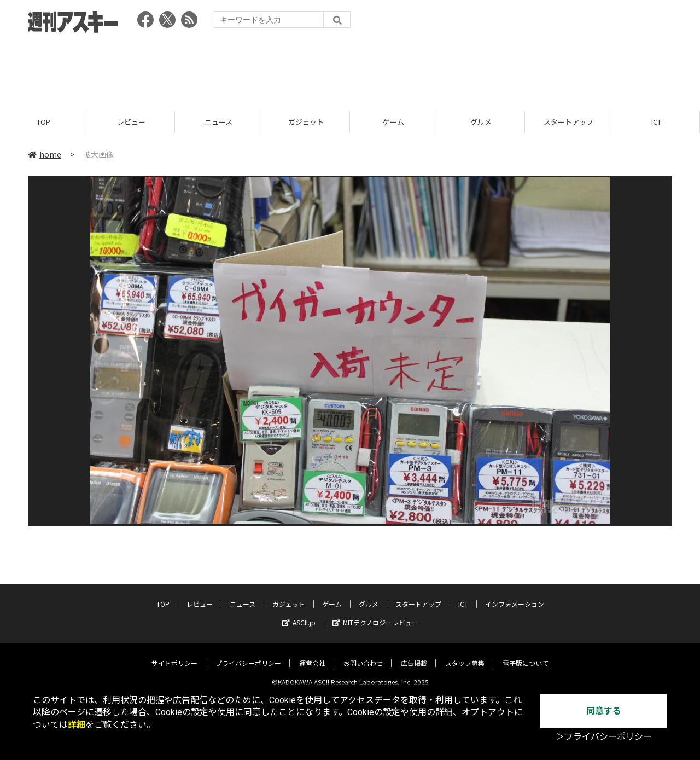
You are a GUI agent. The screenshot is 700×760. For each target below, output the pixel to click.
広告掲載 (414, 655)
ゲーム (393, 122)
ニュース (218, 122)
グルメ (481, 122)
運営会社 (312, 655)
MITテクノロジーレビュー (375, 614)
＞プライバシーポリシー (604, 737)
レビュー (131, 122)
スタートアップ (568, 122)
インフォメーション (515, 596)
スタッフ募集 (465, 655)
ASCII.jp (299, 614)
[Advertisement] (350, 68)
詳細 (77, 725)
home (45, 154)
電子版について (526, 655)
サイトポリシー (174, 655)
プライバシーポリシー (248, 655)
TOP (43, 122)
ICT (656, 122)
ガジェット (306, 122)
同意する (604, 711)
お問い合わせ (363, 655)
